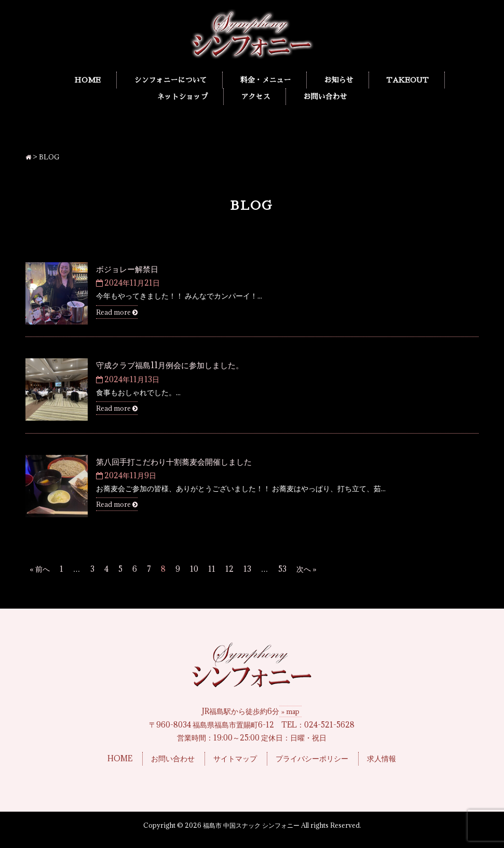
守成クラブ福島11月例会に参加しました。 (170, 365)
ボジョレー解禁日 (127, 269)
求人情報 (382, 758)
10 (194, 569)
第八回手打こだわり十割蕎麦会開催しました (174, 462)
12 (229, 569)
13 (247, 569)
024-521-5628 (329, 725)
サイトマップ (235, 758)
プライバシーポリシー (312, 758)
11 (212, 569)
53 (282, 569)
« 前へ (40, 569)
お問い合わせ (173, 758)
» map (290, 711)
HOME (120, 758)
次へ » (307, 569)
